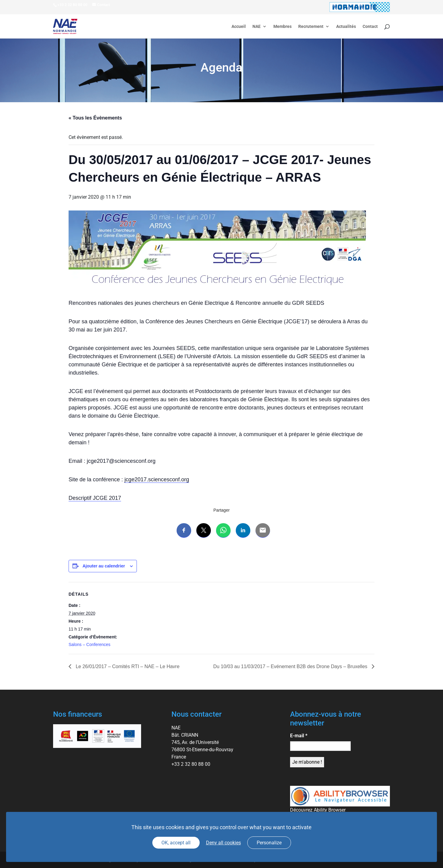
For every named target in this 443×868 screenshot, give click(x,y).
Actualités (346, 27)
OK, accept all (176, 843)
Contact (370, 27)
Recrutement (311, 27)
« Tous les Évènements (95, 118)
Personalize (269, 843)
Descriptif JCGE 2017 (95, 498)
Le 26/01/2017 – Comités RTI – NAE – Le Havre (127, 666)
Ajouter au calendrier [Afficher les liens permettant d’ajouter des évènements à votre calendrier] (104, 566)
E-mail (299, 736)
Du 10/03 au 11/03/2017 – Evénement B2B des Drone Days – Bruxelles (291, 666)
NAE (257, 27)
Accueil (239, 27)
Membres (282, 27)
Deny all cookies (223, 843)
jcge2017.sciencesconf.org (157, 479)
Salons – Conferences (90, 644)
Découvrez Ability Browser (318, 810)
